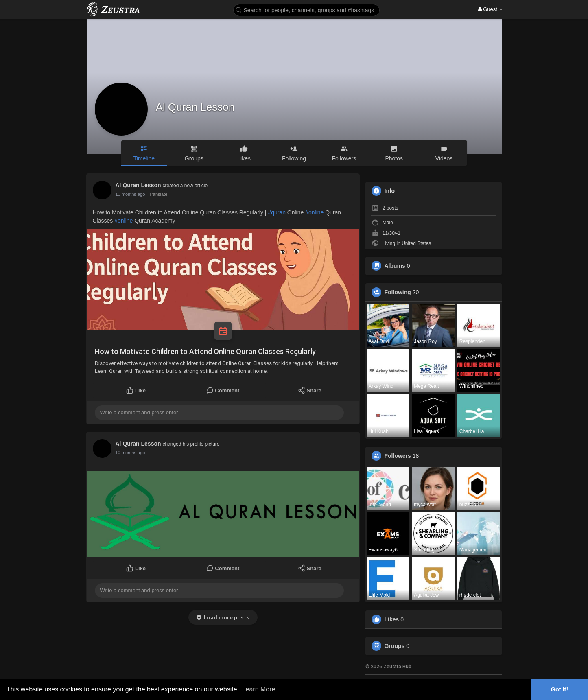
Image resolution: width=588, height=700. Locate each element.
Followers (398, 456)
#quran (277, 212)
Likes (392, 619)
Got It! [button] (560, 689)
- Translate (154, 194)
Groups (395, 646)
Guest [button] (491, 9)
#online (314, 212)
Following (398, 292)
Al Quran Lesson (195, 107)
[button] (306, 10)
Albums (395, 266)
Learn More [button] (259, 689)
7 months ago (129, 194)
